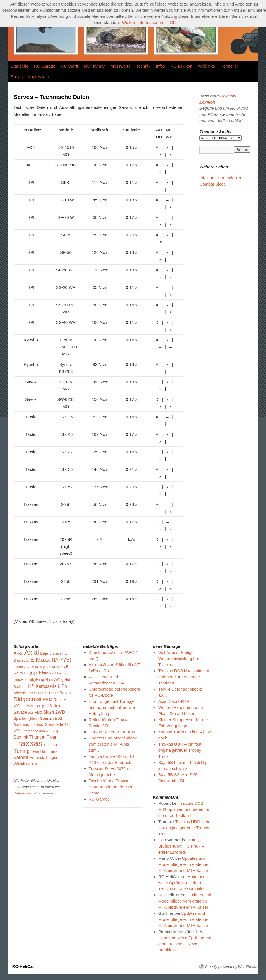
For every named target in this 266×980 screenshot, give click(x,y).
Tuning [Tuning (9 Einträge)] (22, 751)
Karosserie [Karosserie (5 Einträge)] (46, 686)
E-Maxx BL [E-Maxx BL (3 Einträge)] (22, 667)
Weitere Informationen (143, 22)
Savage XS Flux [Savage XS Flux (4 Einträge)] (28, 712)
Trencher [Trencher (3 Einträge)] (50, 745)
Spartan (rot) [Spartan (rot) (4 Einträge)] (51, 718)
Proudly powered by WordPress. (231, 967)
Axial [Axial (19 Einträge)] (32, 652)
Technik (143, 66)
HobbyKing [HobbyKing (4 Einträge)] (35, 679)
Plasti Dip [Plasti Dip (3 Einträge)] (36, 693)
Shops (17, 77)
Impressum (38, 77)
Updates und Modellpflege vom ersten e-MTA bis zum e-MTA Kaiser (184, 864)
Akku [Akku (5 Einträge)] (19, 653)
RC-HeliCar (23, 966)
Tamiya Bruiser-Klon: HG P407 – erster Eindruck (181, 846)
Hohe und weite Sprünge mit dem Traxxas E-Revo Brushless (183, 883)
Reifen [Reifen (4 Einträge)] (65, 693)
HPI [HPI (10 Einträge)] (30, 686)
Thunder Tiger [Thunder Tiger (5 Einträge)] (43, 737)
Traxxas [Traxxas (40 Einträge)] (28, 743)
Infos (160, 66)
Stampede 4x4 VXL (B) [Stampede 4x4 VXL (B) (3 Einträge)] (40, 731)
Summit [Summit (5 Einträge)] (21, 737)
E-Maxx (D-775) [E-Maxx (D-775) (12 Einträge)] (51, 660)
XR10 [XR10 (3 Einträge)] (33, 764)
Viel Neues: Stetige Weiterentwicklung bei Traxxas (179, 658)
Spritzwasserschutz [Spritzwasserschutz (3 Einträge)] (29, 725)
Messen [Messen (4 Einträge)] (21, 693)
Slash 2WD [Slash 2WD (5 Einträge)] (54, 712)
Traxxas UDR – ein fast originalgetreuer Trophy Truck (180, 750)
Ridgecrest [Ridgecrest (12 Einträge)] (28, 699)
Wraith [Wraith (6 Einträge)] (20, 763)
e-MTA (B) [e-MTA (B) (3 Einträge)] (40, 667)
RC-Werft (70, 66)
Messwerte (121, 66)
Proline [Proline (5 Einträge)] (51, 693)
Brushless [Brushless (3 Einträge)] (21, 661)
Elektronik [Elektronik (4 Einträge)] (45, 673)
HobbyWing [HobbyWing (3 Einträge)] (54, 680)
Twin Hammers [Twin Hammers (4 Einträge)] (44, 751)
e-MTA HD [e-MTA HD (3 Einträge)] (57, 667)
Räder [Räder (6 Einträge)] (54, 706)
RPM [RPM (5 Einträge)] (48, 700)
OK (173, 22)
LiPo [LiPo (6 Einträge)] (63, 686)
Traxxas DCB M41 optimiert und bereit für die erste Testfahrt (184, 677)
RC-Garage (45, 66)
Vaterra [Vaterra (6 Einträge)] (21, 757)
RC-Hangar (94, 66)
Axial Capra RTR (174, 701)
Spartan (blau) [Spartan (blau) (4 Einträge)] (26, 718)
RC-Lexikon (181, 66)
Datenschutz (23, 793)
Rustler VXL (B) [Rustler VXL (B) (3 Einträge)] (34, 706)
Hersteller (229, 66)
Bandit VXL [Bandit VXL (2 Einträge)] (60, 654)
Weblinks (206, 66)
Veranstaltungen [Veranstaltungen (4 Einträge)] (44, 757)
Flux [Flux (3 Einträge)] (58, 673)
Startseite (20, 66)
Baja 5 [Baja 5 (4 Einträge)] (46, 653)
